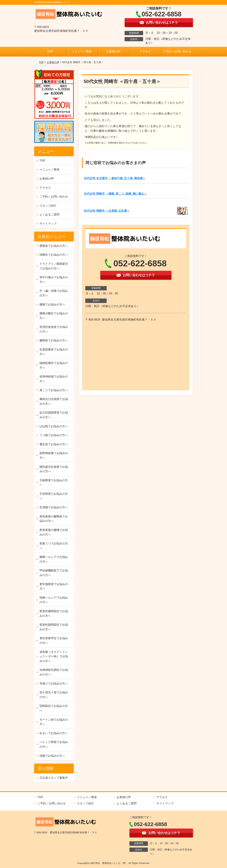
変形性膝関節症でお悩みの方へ (54, 613)
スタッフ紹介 (48, 206)
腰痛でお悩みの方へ (52, 304)
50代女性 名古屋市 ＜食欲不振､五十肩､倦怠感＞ (115, 178)
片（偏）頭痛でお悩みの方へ (54, 293)
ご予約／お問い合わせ (177, 51)
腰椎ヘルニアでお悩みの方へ (54, 559)
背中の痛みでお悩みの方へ (54, 280)
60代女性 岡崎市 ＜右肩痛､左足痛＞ (107, 211)
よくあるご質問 (49, 215)
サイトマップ (48, 224)
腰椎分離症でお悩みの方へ (54, 316)
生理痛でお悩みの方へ (54, 507)
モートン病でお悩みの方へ (54, 722)
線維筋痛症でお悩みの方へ (54, 365)
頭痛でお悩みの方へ (52, 756)
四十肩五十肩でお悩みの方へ (54, 695)
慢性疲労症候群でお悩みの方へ (54, 469)
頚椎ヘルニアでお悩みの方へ (54, 600)
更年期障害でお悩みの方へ (54, 586)
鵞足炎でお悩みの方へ (54, 444)
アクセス (145, 51)
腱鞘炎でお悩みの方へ (54, 340)
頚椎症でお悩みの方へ (54, 255)
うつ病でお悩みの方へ (54, 435)
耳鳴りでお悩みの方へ (54, 684)
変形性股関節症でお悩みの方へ (54, 627)
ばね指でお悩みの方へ (54, 426)
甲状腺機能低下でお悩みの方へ (54, 573)
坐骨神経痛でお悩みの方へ (54, 379)
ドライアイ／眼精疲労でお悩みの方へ (54, 266)
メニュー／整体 (82, 51)
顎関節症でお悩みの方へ (54, 708)
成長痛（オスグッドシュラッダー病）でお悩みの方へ (54, 656)
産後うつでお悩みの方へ (54, 546)
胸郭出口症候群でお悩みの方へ (54, 401)
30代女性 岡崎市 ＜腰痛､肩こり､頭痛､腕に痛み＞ (115, 194)
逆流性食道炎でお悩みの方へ (54, 329)
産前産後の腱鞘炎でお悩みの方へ (54, 519)
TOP (50, 51)
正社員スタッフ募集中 (54, 778)
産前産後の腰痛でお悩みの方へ (54, 532)
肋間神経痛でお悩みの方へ (54, 455)
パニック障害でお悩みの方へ (54, 744)
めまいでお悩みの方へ (54, 733)
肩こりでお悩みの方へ (54, 390)
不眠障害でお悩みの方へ (54, 483)
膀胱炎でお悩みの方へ (54, 246)
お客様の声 (113, 51)
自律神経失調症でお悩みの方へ (54, 672)
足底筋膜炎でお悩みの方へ (54, 352)
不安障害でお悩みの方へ (54, 496)
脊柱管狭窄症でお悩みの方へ (54, 641)
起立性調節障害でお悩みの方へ (54, 415)
